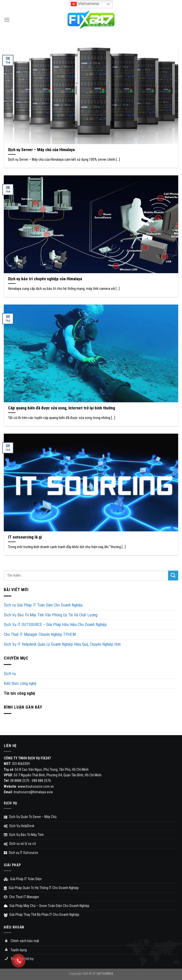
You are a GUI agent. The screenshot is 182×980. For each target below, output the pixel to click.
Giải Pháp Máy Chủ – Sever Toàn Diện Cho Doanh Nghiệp (47, 906)
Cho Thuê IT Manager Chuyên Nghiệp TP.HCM (40, 634)
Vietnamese (85, 4)
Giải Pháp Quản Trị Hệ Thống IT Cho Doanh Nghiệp (41, 888)
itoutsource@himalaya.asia (33, 792)
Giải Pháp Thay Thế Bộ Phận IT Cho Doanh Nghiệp (42, 915)
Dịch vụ (10, 674)
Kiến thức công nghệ (20, 683)
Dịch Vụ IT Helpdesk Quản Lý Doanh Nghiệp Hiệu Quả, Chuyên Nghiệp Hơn (62, 644)
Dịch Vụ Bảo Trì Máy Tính (24, 835)
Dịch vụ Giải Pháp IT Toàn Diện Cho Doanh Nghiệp (43, 605)
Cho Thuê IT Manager (21, 897)
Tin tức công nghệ (19, 693)
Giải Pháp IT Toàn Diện (23, 879)
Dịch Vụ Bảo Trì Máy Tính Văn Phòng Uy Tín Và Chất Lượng (51, 615)
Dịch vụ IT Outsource (21, 853)
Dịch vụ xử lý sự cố (20, 844)
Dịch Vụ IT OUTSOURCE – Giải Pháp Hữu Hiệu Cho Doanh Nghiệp (55, 625)
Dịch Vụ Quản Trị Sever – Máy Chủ (30, 817)
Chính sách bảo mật (21, 941)
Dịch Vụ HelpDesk (19, 826)
